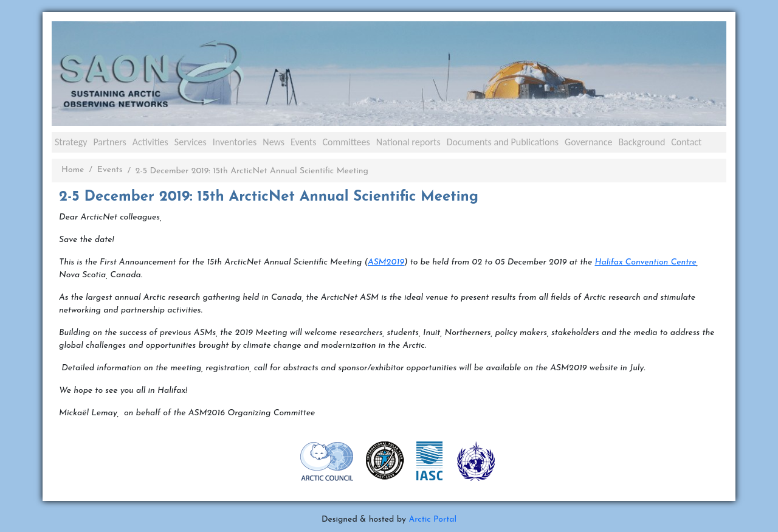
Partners (109, 142)
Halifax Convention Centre (645, 262)
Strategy (71, 142)
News (274, 142)
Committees (346, 142)
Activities (150, 142)
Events (303, 142)
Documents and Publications (503, 142)
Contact (686, 142)
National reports (408, 142)
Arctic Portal (432, 520)
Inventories (235, 142)
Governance (588, 142)
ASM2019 (386, 262)
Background (642, 142)
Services (191, 142)
